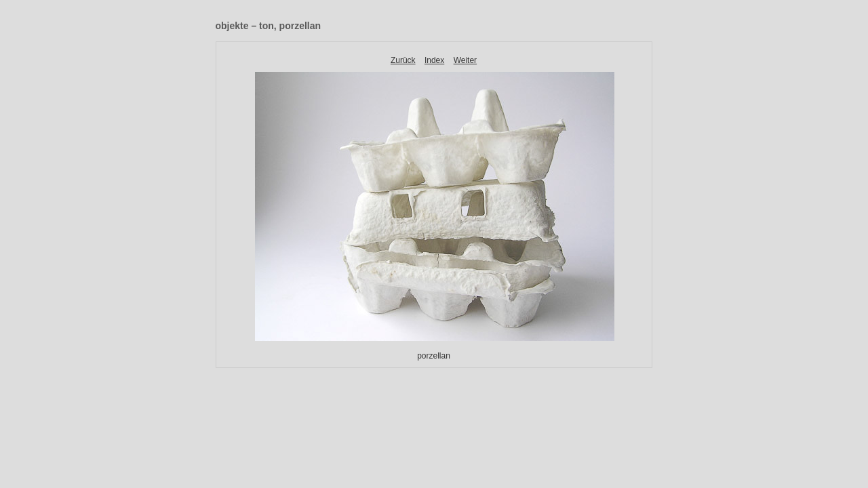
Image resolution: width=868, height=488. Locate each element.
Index (434, 60)
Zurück (403, 60)
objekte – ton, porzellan (269, 26)
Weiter (465, 60)
